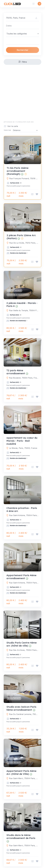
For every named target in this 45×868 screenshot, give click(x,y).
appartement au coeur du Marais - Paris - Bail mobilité (22, 441)
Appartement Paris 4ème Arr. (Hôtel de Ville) (21, 772)
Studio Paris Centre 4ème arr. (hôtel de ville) (22, 644)
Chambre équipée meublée (19, 500)
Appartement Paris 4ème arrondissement (21, 577)
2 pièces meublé (15, 223)
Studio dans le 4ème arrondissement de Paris (21, 837)
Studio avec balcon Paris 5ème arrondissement (21, 708)
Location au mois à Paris (18, 155)
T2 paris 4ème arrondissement (16, 372)
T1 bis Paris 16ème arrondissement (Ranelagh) (18, 171)
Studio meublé (14, 160)
